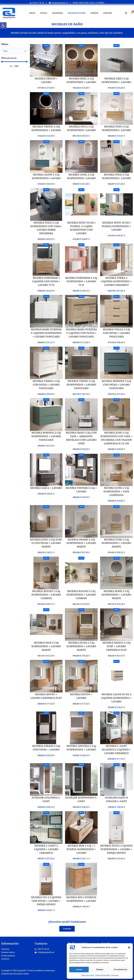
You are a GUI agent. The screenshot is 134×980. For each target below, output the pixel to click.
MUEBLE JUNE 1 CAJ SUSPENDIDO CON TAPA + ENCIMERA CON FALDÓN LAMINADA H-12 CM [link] (116, 438)
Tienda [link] (44, 13)
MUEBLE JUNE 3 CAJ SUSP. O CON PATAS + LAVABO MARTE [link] (46, 543)
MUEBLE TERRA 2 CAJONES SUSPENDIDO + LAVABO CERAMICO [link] (116, 281)
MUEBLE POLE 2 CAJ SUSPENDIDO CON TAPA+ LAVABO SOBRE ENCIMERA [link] (46, 228)
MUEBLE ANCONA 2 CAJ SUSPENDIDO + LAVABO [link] (81, 748)
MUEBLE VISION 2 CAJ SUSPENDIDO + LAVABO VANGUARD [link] (81, 384)
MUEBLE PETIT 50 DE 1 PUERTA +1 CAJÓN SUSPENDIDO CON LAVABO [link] (81, 228)
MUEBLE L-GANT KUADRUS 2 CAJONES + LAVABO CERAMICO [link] (116, 749)
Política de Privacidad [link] (102, 975)
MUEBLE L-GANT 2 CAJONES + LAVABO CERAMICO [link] (46, 849)
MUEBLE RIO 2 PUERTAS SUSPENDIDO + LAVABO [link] (81, 899)
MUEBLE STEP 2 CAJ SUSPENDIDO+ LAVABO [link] (116, 128)
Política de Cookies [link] (88, 975)
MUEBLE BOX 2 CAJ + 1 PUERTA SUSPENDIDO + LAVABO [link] (81, 849)
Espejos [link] (94, 13)
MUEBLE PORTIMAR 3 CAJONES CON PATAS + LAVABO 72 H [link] (46, 281)
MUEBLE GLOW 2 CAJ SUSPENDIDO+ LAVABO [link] (46, 176)
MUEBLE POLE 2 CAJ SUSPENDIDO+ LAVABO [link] (116, 176)
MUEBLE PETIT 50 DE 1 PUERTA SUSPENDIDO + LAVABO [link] (116, 226)
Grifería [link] (108, 13)
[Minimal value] (14, 62)
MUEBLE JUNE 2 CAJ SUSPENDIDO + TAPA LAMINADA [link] (116, 491)
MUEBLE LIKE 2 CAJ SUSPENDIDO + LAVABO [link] (116, 80)
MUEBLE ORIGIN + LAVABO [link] (46, 80)
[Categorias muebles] (14, 51)
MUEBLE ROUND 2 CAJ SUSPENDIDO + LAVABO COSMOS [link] (81, 595)
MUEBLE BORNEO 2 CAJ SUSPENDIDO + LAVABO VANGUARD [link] (46, 436)
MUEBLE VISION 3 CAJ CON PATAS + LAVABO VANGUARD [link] (46, 384)
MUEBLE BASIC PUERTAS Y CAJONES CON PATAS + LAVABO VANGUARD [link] (81, 333)
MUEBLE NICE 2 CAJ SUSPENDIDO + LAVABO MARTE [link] (46, 646)
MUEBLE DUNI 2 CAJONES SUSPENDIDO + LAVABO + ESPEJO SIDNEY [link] (116, 849)
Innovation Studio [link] (21, 974)
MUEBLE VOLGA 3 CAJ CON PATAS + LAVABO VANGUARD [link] (116, 333)
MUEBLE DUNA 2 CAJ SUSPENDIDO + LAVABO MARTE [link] (81, 646)
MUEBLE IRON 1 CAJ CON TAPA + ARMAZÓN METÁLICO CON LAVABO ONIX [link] (81, 438)
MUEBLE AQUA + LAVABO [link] (46, 488)
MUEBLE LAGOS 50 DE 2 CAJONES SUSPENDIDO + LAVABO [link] (116, 698)
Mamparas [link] (58, 13)
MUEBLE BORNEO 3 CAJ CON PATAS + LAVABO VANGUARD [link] (116, 384)
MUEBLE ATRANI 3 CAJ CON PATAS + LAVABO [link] (46, 748)
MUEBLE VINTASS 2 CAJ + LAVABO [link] (81, 490)
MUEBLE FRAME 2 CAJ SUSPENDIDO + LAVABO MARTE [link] (81, 543)
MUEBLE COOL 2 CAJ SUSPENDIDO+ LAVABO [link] (81, 176)
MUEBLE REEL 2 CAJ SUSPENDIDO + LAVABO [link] (81, 80)
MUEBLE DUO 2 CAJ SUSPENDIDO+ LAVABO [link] (81, 128)
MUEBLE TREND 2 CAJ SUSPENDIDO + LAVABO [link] (46, 128)
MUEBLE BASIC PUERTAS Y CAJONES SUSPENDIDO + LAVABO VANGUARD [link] (46, 333)
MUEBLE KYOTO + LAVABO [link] (81, 696)
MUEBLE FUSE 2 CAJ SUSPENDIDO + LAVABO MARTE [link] (116, 543)
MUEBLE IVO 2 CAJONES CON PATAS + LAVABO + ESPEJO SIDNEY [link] (46, 901)
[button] (129, 948)
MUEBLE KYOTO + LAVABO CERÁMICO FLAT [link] (46, 696)
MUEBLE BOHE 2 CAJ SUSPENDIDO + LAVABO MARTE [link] (116, 595)
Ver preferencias (120, 969)
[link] (3, 26)
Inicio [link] (32, 13)
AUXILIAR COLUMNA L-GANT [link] (46, 799)
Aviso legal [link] (115, 975)
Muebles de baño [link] (77, 13)
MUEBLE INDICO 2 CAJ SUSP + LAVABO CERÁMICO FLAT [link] (116, 646)
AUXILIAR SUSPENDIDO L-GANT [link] (81, 799)
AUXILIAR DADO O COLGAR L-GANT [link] (116, 799)
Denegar (100, 969)
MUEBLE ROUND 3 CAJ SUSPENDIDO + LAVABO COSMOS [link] (46, 595)
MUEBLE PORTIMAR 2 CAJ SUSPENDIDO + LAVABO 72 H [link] (81, 281)
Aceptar (79, 969)
